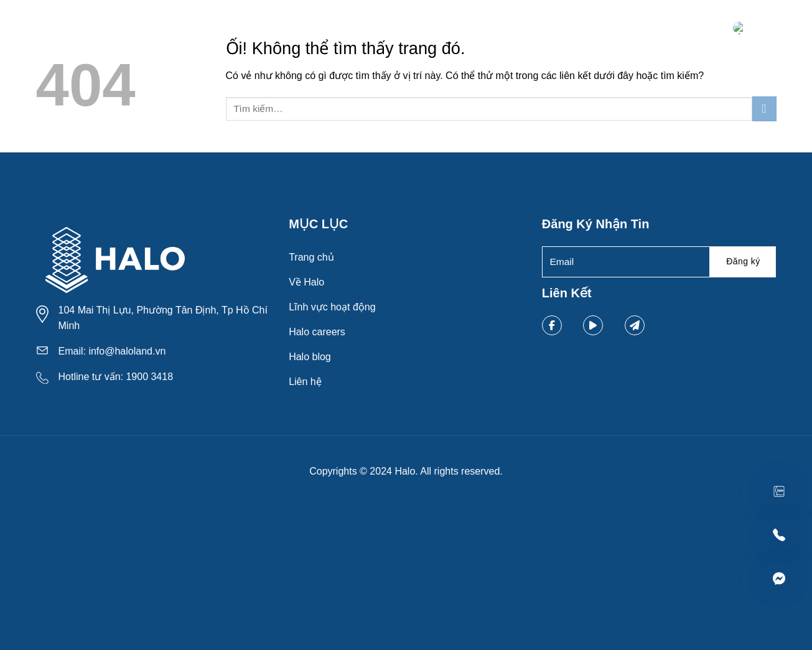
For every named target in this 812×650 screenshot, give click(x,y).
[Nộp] (764, 109)
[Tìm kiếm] (719, 30)
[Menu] (765, 30)
